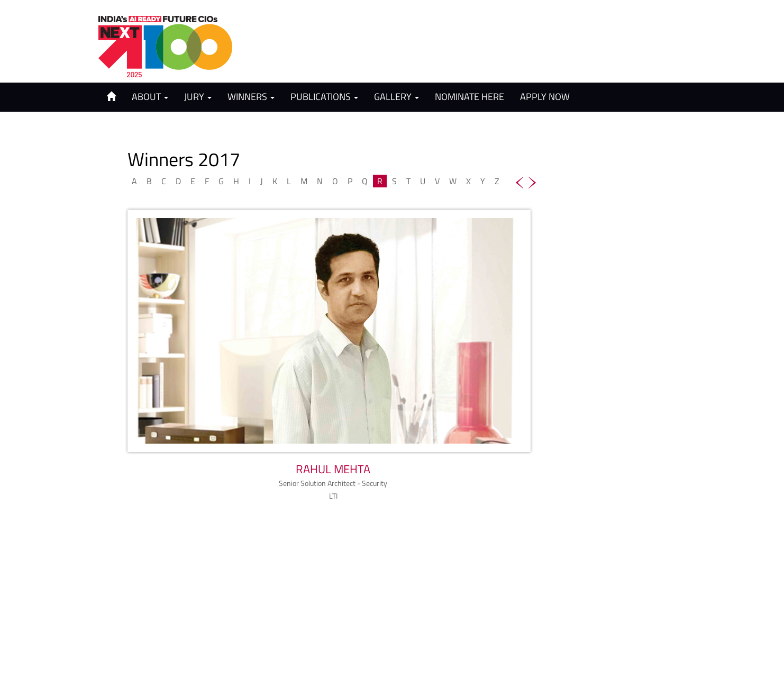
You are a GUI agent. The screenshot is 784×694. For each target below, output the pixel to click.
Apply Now (545, 97)
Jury (198, 97)
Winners (251, 97)
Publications (324, 97)
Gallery (396, 97)
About (150, 97)
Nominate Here (470, 97)
